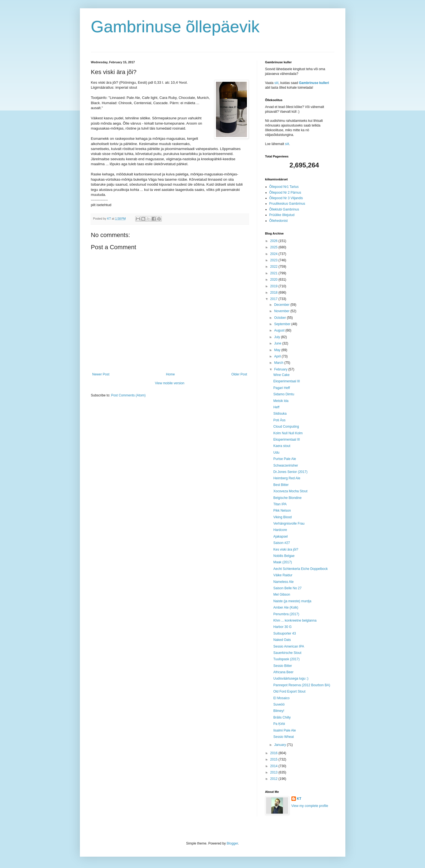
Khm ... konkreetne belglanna (295, 620)
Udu (276, 453)
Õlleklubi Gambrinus (284, 209)
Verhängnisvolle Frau (289, 524)
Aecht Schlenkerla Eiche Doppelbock (300, 569)
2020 (274, 280)
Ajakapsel (280, 536)
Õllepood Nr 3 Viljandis (286, 198)
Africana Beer (283, 672)
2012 (274, 779)
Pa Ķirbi (279, 724)
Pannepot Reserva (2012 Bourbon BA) (302, 685)
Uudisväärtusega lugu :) (291, 678)
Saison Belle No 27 (287, 588)
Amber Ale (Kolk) (286, 607)
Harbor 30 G (282, 627)
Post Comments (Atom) (128, 395)
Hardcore (280, 530)
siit (276, 83)
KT (299, 799)
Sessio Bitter (282, 666)
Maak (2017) (282, 562)
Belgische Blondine (287, 498)
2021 (274, 273)
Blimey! (279, 711)
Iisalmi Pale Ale (284, 730)
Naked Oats (282, 640)
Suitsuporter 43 (284, 633)
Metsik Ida (281, 401)
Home (170, 374)
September (283, 324)
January (280, 745)
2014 (274, 766)
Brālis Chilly (282, 717)
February (281, 369)
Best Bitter (281, 485)
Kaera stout (282, 446)
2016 (274, 753)
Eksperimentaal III (286, 381)
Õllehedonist (279, 221)
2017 (274, 299)
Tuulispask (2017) (286, 659)
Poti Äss (279, 420)
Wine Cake (281, 375)
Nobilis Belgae (284, 556)
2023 (274, 260)
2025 (274, 247)
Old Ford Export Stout (289, 691)
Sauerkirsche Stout (287, 653)
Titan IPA (280, 504)
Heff (276, 407)
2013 (274, 772)
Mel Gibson (282, 595)
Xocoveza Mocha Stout (290, 491)
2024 (274, 254)
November (282, 311)
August (280, 330)
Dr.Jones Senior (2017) (290, 472)
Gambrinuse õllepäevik (175, 27)
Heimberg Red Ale (287, 478)
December (282, 305)
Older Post (239, 374)
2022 (274, 267)
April (278, 356)
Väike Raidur (283, 575)
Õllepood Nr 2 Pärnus (285, 193)
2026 (274, 241)
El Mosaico (281, 698)
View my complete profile (310, 806)
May (278, 350)
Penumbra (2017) (286, 614)
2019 (274, 286)
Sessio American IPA (289, 646)
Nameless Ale (283, 582)
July (277, 337)
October (280, 318)
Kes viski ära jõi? (286, 549)
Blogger (232, 843)
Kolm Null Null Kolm (288, 433)
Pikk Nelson (282, 511)
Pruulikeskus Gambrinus (287, 204)
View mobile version (170, 383)
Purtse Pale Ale (285, 459)
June (278, 343)
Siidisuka (280, 414)
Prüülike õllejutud (282, 215)
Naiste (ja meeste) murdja (292, 601)
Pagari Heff (281, 388)
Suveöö (279, 704)
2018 (274, 293)
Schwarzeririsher (285, 465)
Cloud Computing (286, 427)
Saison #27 (281, 543)
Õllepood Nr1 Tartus (284, 187)
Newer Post (101, 374)
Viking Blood (282, 517)
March (279, 363)
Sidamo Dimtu (284, 394)
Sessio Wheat (283, 737)
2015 (274, 759)
